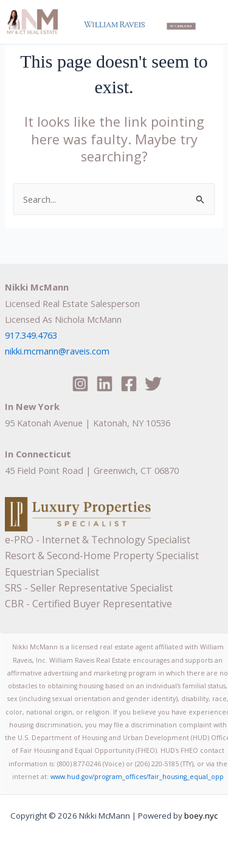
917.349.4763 (31, 335)
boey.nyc (200, 816)
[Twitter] (153, 384)
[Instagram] (80, 384)
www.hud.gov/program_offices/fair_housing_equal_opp (137, 777)
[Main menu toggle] (210, 19)
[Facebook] (129, 384)
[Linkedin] (105, 384)
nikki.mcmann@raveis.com (57, 351)
